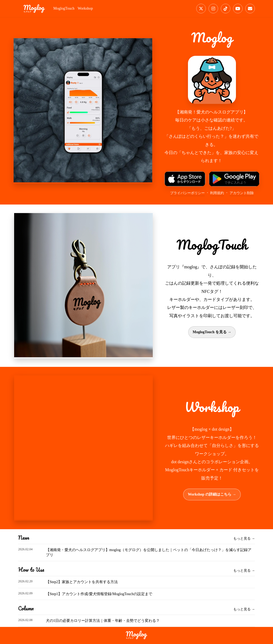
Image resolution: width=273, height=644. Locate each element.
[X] (201, 9)
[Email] (250, 9)
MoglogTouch (64, 8)
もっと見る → (244, 538)
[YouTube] (238, 9)
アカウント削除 (242, 193)
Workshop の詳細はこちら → (212, 494)
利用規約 (217, 193)
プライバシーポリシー (187, 193)
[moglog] (34, 9)
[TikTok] (226, 9)
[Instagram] (213, 9)
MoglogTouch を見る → (212, 332)
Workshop (85, 8)
